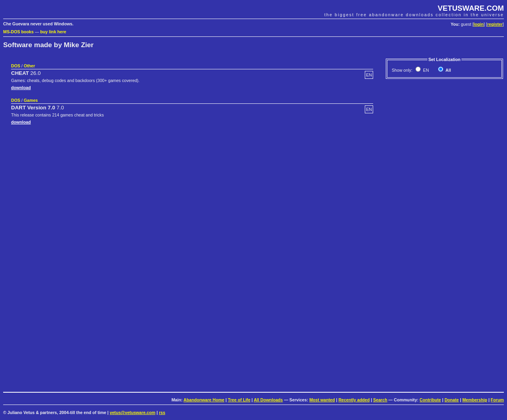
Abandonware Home (204, 400)
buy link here (53, 32)
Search (380, 400)
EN (425, 70)
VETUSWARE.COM (471, 8)
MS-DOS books (18, 32)
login (479, 24)
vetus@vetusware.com (132, 412)
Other (29, 66)
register (495, 24)
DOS (16, 66)
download (21, 88)
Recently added (354, 400)
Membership (475, 400)
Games (31, 100)
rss (162, 412)
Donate (452, 400)
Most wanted (322, 400)
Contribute (430, 400)
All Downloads (268, 400)
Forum (497, 400)
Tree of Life (239, 400)
